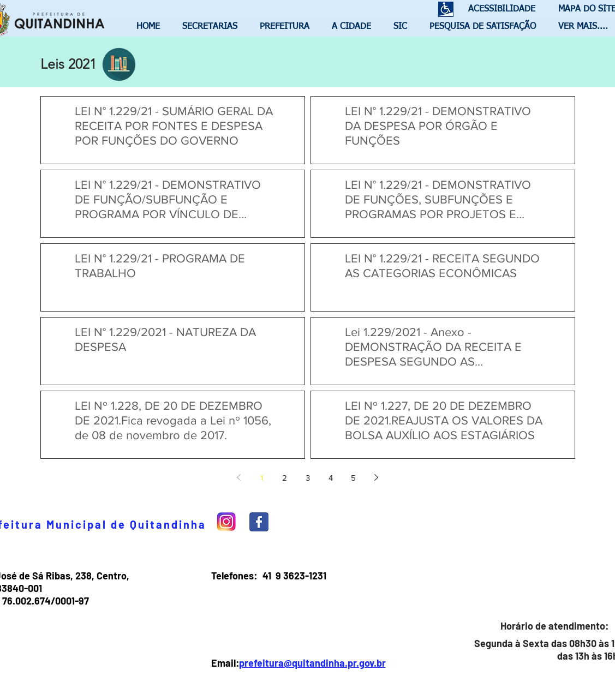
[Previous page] (239, 477)
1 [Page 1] (262, 478)
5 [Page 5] (353, 478)
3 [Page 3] (308, 478)
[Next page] (377, 477)
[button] (213, 27)
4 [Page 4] (331, 478)
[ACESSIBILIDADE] (497, 10)
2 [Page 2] (285, 478)
